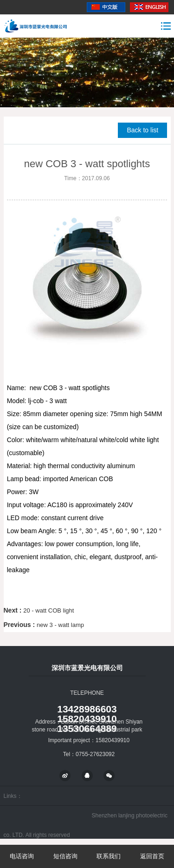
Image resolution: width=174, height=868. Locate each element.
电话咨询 (22, 856)
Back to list (142, 130)
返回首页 (152, 856)
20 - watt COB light (48, 610)
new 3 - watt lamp (60, 625)
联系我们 (109, 856)
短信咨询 (65, 856)
